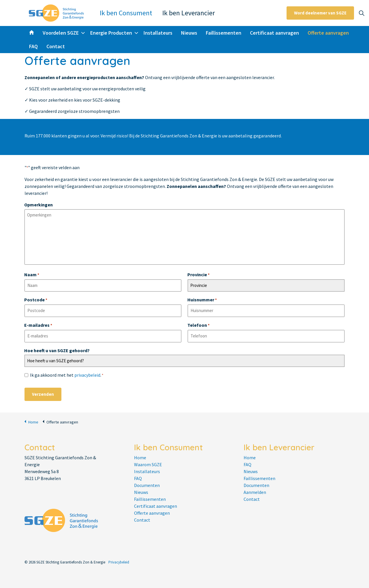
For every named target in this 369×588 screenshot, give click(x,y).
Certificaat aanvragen (274, 33)
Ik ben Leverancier (189, 13)
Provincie (198, 275)
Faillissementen (224, 33)
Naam (32, 275)
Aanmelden (255, 492)
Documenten (147, 485)
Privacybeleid (119, 562)
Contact (56, 46)
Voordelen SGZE (61, 33)
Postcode (36, 300)
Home (31, 422)
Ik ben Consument (126, 13)
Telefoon (198, 326)
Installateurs (158, 33)
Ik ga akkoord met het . (67, 376)
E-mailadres (38, 326)
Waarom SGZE (148, 464)
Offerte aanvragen (328, 33)
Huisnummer (202, 300)
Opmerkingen (38, 205)
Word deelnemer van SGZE (320, 13)
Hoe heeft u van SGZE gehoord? (57, 350)
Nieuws (189, 33)
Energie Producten (111, 33)
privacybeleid (87, 375)
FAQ (33, 46)
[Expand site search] (362, 13)
